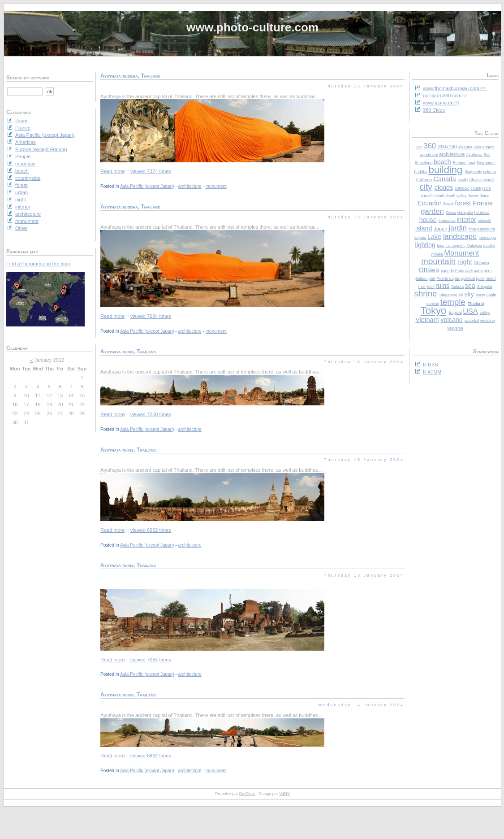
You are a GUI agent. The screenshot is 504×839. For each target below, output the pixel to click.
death (439, 196)
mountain (438, 261)
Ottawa (429, 270)
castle (463, 180)
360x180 (448, 147)
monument (216, 186)
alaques (465, 147)
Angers (488, 147)
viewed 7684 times (151, 316)
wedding (488, 321)
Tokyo (433, 311)
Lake (434, 237)
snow (480, 295)
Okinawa (481, 263)
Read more (112, 171)
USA (470, 311)
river (422, 287)
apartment (429, 155)
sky (469, 294)
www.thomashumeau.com (451, 88)
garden (432, 211)
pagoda (447, 271)
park (469, 271)
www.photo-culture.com (252, 27)
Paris (460, 271)
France (483, 203)
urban (22, 192)
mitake (437, 254)
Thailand (476, 304)
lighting (425, 245)
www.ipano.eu (438, 103)
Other (22, 228)
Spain (491, 295)
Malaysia (474, 246)
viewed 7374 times (151, 171)
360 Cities (434, 110)
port (432, 278)
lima (441, 246)
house (428, 220)
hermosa (482, 213)
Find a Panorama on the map (38, 264)
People (23, 156)
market (489, 246)
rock (431, 287)
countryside (480, 188)
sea (470, 286)
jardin (457, 228)
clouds (444, 187)
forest (463, 203)
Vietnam (427, 320)
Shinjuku (485, 287)
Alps (477, 147)
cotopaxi (462, 188)
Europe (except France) (41, 149)
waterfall (472, 321)
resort (491, 278)
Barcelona (424, 163)
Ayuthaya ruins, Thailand (128, 352)
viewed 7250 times (151, 414)
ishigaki (485, 221)
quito (480, 278)
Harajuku (465, 213)
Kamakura (486, 229)
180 (419, 147)
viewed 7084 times (151, 660)
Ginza (451, 213)
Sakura (457, 287)
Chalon (475, 180)
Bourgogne (486, 163)
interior (466, 220)
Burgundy (474, 172)
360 (430, 146)
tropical (455, 313)
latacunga (487, 238)
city (426, 187)
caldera (490, 172)
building (445, 170)
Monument (461, 253)
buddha (421, 172)
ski (461, 295)
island (424, 228)
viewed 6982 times (151, 530)
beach (442, 162)
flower (449, 204)
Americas (26, 142)
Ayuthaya (474, 155)
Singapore (448, 295)
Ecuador (429, 203)
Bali (487, 155)
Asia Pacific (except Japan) (147, 186)
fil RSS (431, 365)
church (489, 180)
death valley (456, 196)
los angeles (455, 246)
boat (472, 163)
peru (488, 271)
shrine (426, 293)
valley (485, 313)
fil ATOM (432, 372)
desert (473, 196)
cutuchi (427, 196)
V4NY (284, 794)
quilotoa (468, 278)
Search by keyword (28, 78)
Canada (445, 179)
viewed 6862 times (151, 756)
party (478, 271)
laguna (420, 238)
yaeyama (455, 328)
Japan (440, 229)
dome (485, 196)
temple (453, 302)
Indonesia (447, 221)
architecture (452, 154)
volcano (451, 320)
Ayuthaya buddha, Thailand (130, 76)
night (465, 262)
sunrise (433, 304)
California (424, 180)
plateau (421, 278)
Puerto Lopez (448, 278)
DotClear (247, 794)
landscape (460, 236)
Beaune (460, 163)
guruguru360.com (442, 96)
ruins (442, 286)
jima (472, 229)
